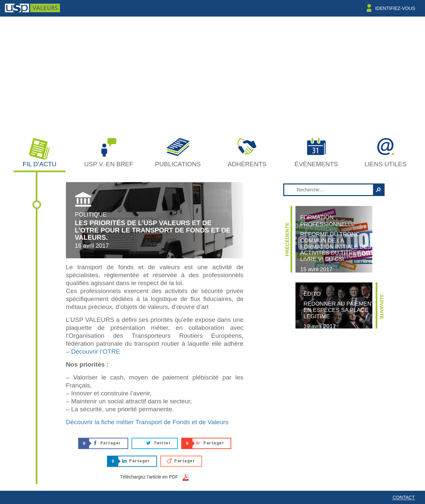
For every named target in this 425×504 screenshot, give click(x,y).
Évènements (316, 164)
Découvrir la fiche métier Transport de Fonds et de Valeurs (147, 422)
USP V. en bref (109, 164)
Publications (178, 164)
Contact (404, 497)
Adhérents (247, 164)
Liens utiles (385, 164)
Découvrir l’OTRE (96, 352)
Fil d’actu (40, 164)
